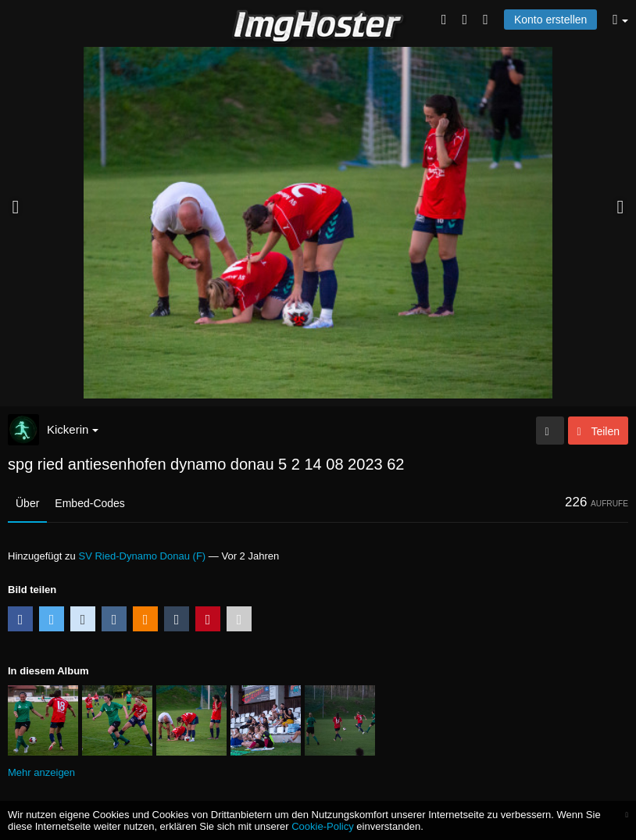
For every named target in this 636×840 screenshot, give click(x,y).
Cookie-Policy (323, 826)
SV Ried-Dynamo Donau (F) (142, 556)
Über (27, 503)
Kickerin (73, 429)
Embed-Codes (90, 503)
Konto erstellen (550, 20)
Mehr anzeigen (41, 772)
